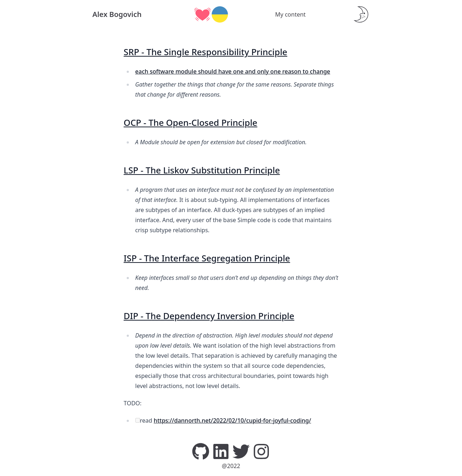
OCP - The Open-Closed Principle (191, 122)
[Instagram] (261, 451)
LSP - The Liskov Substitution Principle (202, 170)
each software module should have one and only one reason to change (233, 71)
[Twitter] (241, 451)
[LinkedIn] (221, 451)
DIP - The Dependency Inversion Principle (209, 316)
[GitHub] (201, 451)
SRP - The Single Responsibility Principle (206, 52)
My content (290, 14)
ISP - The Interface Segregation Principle (207, 258)
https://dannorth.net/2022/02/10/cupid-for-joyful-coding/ (232, 420)
